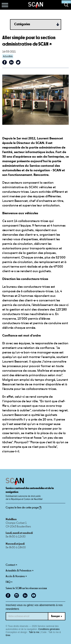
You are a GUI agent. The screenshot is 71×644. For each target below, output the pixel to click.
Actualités (8, 56)
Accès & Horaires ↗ (16, 576)
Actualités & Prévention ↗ (20, 571)
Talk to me (34, 632)
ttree (8, 635)
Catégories (22, 24)
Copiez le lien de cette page (24, 508)
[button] (5, 5)
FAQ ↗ (9, 582)
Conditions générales (49, 629)
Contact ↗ (11, 565)
